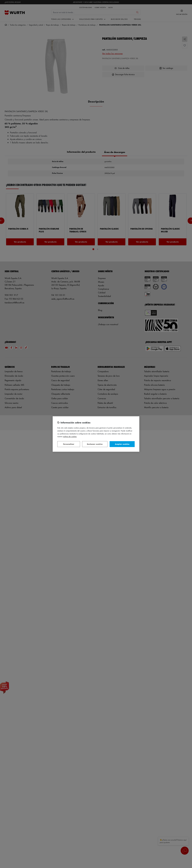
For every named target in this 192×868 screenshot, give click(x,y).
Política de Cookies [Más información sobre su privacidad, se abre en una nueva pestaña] (70, 436)
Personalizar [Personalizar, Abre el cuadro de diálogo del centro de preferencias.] (69, 444)
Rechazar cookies (95, 444)
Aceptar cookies (122, 444)
